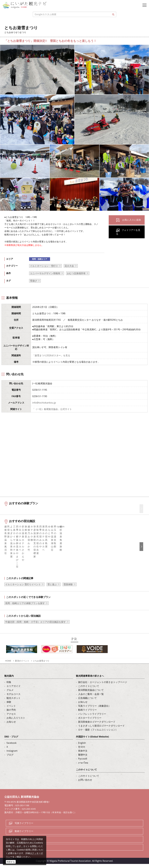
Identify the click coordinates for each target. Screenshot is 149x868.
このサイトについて (89, 690)
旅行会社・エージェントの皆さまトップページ (103, 686)
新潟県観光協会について (91, 694)
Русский (83, 763)
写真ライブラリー (24, 827)
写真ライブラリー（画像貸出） (94, 710)
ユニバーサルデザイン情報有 (45, 273)
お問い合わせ (85, 784)
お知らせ (11, 726)
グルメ (10, 694)
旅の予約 (11, 714)
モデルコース (14, 698)
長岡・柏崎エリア (40, 259)
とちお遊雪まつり (42, 665)
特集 (9, 686)
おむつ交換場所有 (76, 273)
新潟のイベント (22, 665)
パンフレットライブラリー (92, 718)
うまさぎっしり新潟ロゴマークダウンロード (101, 730)
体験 (9, 706)
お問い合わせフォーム (26, 851)
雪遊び (33, 281)
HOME (8, 665)
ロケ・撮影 (21, 843)
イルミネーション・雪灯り (44, 266)
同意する (11, 862)
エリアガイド (14, 690)
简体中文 (83, 755)
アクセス (11, 718)
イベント (11, 710)
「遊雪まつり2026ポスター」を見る (51, 355)
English (82, 747)
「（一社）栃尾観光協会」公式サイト (52, 409)
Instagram (12, 755)
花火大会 (69, 266)
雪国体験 (68, 588)
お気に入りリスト (16, 722)
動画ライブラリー (87, 714)
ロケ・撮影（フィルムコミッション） (98, 734)
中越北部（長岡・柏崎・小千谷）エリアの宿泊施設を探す (36, 626)
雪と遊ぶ (52, 588)
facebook (11, 747)
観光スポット (14, 702)
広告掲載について (87, 702)
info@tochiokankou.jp (44, 403)
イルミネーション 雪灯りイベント (23, 588)
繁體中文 (83, 759)
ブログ (10, 759)
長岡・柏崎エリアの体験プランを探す (25, 607)
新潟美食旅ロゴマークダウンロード (97, 726)
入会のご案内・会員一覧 (91, 698)
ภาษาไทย (83, 767)
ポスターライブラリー (90, 722)
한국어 (82, 751)
